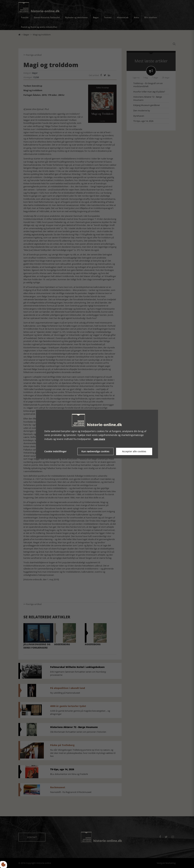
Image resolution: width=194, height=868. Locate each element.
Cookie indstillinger (55, 451)
